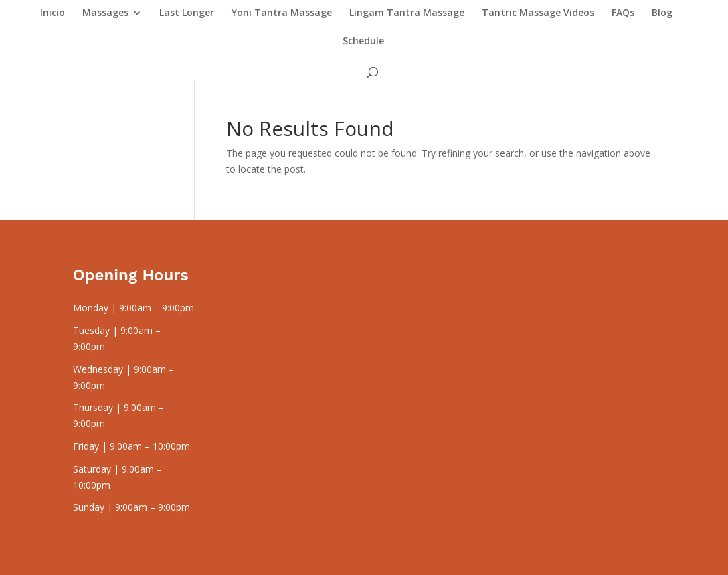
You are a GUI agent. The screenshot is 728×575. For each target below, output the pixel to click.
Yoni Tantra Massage (282, 13)
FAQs (623, 13)
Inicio (53, 13)
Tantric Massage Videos (538, 13)
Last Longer (187, 13)
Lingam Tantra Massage (407, 13)
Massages (105, 13)
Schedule (363, 42)
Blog (662, 13)
